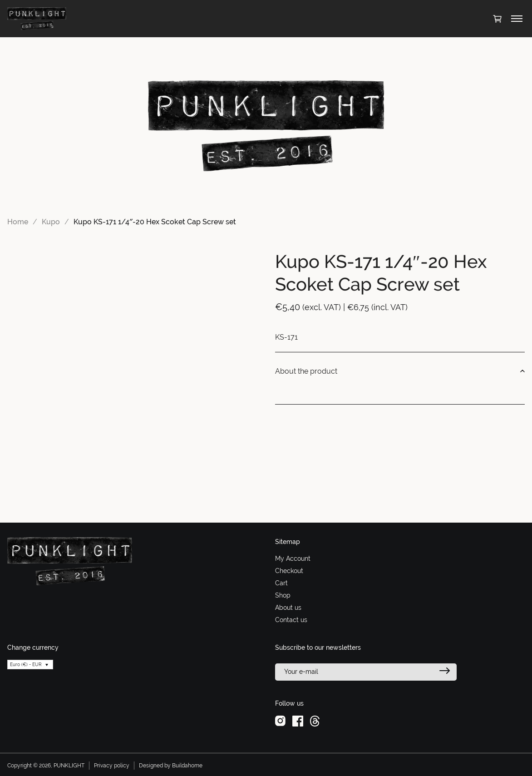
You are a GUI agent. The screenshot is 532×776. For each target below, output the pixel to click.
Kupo (51, 222)
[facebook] (298, 721)
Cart (281, 583)
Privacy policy (112, 766)
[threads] (315, 721)
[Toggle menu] (517, 19)
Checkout (289, 571)
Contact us (291, 620)
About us (288, 608)
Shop (283, 595)
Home (18, 222)
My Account (293, 559)
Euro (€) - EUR (26, 665)
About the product (400, 371)
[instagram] (280, 721)
